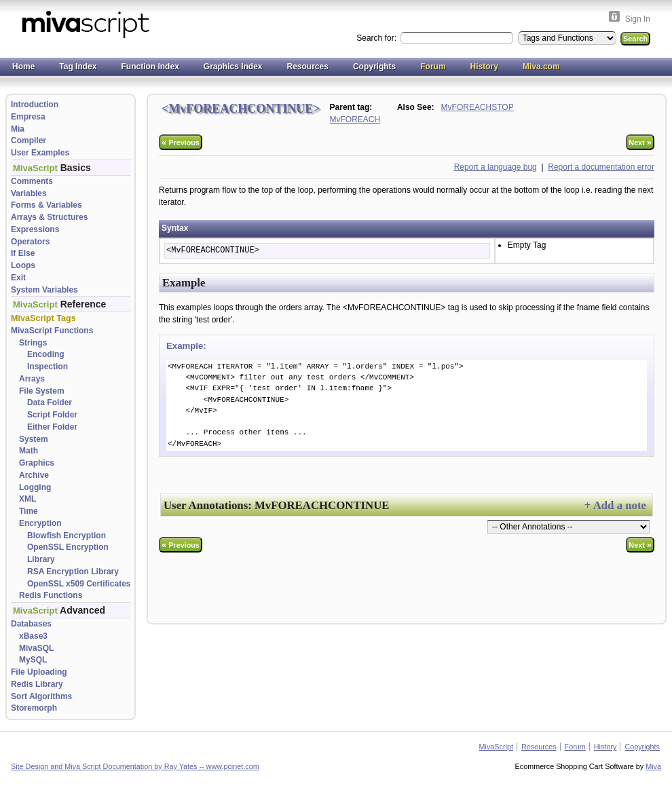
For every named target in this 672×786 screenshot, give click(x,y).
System (34, 439)
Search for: (377, 38)
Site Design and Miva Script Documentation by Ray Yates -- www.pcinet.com (135, 766)
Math (29, 451)
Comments (32, 181)
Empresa (28, 117)
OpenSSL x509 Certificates (79, 584)
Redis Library (37, 684)
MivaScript (496, 747)
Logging (35, 487)
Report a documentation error (601, 167)
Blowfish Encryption (67, 536)
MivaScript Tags (43, 318)
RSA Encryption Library (73, 572)
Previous (181, 142)
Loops (23, 265)
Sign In (638, 19)
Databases (31, 624)
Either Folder (52, 427)
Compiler (29, 141)
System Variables (44, 290)
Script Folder (52, 415)
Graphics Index (233, 67)
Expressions (35, 229)
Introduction (35, 105)
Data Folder (50, 403)
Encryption (40, 523)
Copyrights (374, 67)
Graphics (37, 463)
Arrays (32, 379)
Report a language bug (496, 167)
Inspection (48, 367)
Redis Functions (51, 595)
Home (23, 67)
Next (640, 142)
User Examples (40, 153)
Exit (18, 278)
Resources (308, 67)
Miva (653, 766)
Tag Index (78, 67)
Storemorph (34, 708)
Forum (433, 67)
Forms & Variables (46, 205)
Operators (30, 242)
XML (27, 499)
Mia (18, 129)
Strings (33, 343)
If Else (23, 253)
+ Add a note (615, 505)
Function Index (150, 67)
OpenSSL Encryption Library (68, 553)
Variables (29, 193)
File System (42, 391)
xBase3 (33, 636)
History (484, 67)
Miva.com (541, 67)
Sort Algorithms (41, 696)
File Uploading (39, 672)
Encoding (46, 354)
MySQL (33, 660)
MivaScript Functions (52, 331)
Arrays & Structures (49, 217)
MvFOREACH (355, 119)
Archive (34, 475)
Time (29, 511)
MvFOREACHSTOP (478, 107)
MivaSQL (36, 648)
